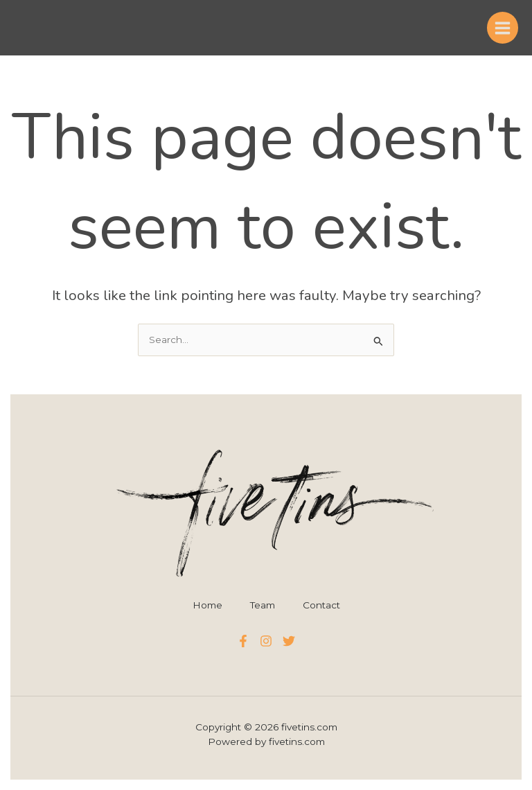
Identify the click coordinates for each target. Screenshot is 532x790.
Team (263, 605)
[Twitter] (289, 641)
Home (207, 605)
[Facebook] (243, 641)
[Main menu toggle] (503, 28)
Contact (321, 605)
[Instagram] (266, 641)
